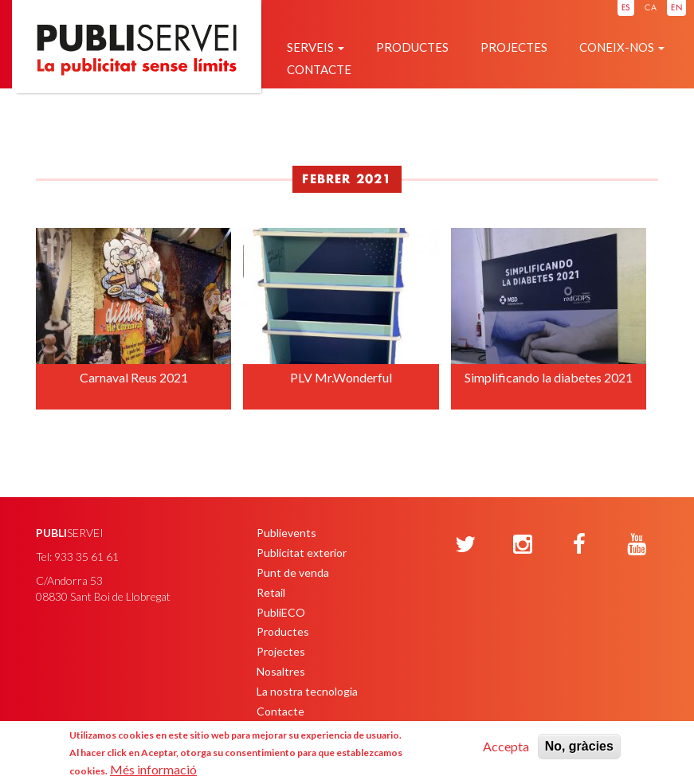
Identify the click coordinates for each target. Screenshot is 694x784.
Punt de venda (293, 572)
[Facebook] (579, 545)
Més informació (153, 769)
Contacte (319, 69)
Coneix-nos (622, 47)
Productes (412, 47)
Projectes (514, 47)
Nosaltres (281, 671)
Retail (271, 592)
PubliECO (281, 612)
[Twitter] (465, 545)
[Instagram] (523, 545)
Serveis (316, 47)
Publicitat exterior (302, 553)
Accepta (506, 746)
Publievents (286, 533)
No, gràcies (579, 746)
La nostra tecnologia (307, 691)
